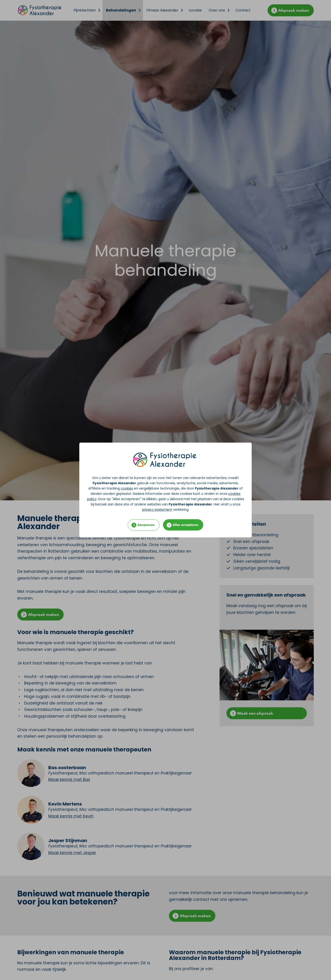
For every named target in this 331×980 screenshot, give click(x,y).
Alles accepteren (185, 525)
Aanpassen (146, 525)
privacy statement (157, 510)
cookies (127, 488)
